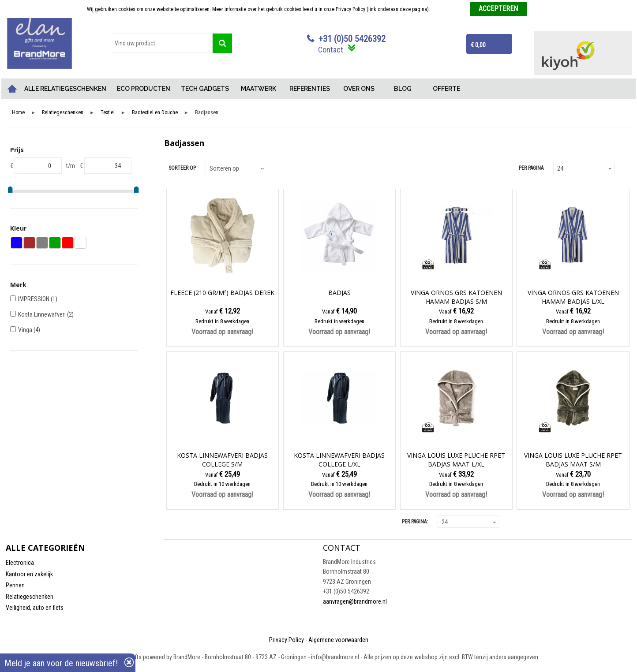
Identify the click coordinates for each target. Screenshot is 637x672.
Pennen (15, 585)
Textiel (108, 113)
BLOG (403, 89)
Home (12, 89)
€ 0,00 (478, 45)
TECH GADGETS (205, 89)
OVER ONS (359, 89)
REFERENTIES (310, 89)
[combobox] (162, 43)
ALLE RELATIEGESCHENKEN (65, 89)
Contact (331, 50)
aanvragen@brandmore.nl (355, 601)
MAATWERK (259, 89)
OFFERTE (446, 89)
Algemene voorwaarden (338, 640)
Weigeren (540, 9)
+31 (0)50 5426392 (352, 39)
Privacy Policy (287, 640)
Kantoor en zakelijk (29, 574)
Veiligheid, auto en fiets (35, 608)
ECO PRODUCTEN (144, 89)
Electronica (20, 563)
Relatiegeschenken (63, 113)
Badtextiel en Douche (155, 113)
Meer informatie (448, 9)
